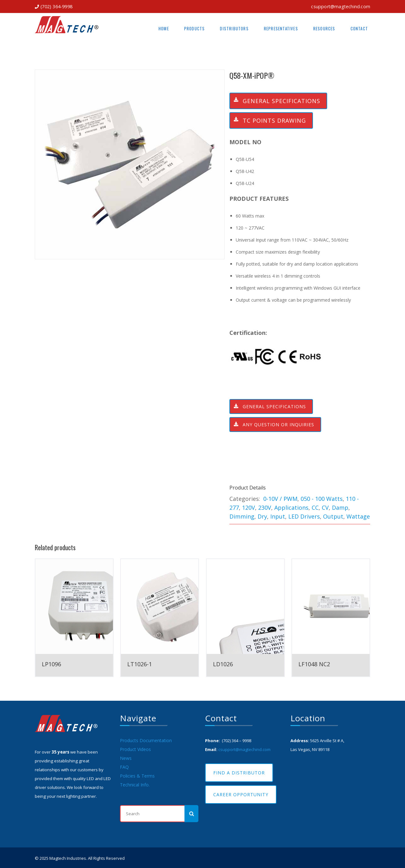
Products (195, 28)
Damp (340, 508)
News (126, 758)
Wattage (358, 516)
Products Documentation (146, 740)
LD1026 (223, 664)
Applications (291, 508)
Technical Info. (135, 785)
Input (278, 516)
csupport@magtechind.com (341, 6)
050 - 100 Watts (322, 499)
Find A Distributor (239, 773)
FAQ (124, 767)
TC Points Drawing (268, 120)
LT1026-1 (140, 664)
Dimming (242, 516)
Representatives (281, 28)
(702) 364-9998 (56, 6)
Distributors (234, 28)
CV (325, 508)
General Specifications (275, 101)
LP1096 (51, 664)
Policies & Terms (137, 776)
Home (164, 28)
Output (333, 516)
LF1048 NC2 (314, 664)
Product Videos (135, 749)
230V (265, 508)
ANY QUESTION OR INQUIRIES (272, 425)
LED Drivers (304, 516)
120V (249, 508)
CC (315, 508)
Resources (324, 28)
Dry (262, 516)
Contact (359, 28)
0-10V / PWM (280, 499)
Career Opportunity (241, 794)
